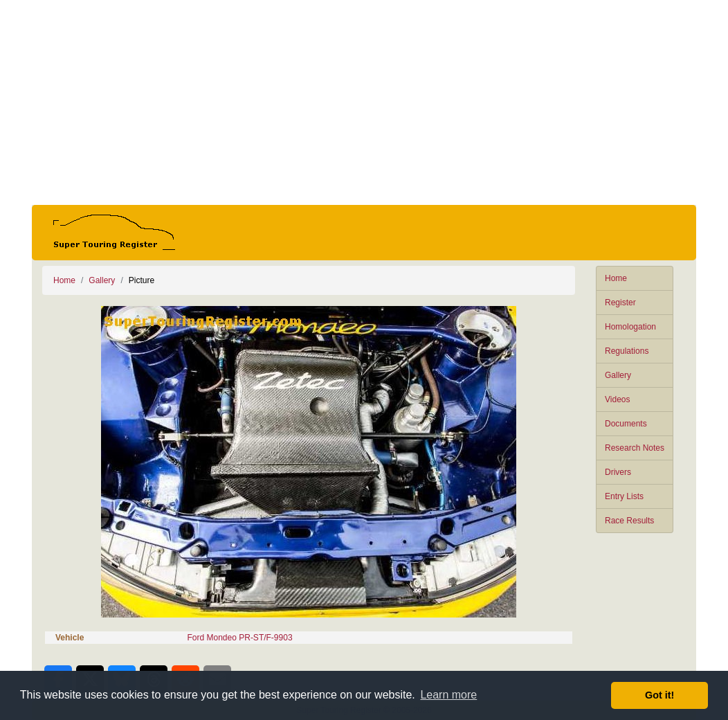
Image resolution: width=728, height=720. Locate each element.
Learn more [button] (448, 695)
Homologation (630, 327)
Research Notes (635, 448)
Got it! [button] (659, 695)
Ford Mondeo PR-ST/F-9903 (240, 638)
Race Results (629, 521)
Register (620, 303)
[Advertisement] (364, 102)
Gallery (618, 375)
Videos (617, 399)
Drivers (618, 472)
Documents (626, 424)
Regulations (627, 351)
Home (616, 278)
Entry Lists (624, 496)
